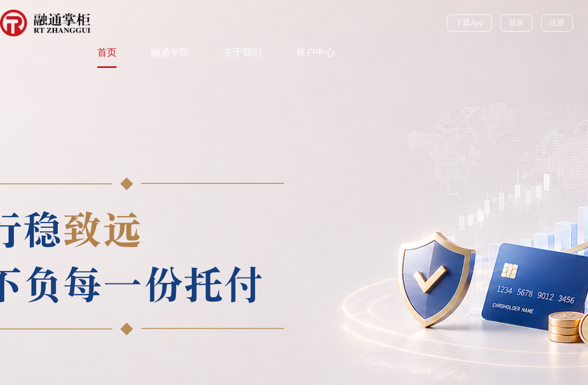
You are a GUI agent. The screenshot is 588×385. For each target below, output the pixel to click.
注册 (557, 23)
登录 (516, 23)
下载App (469, 23)
